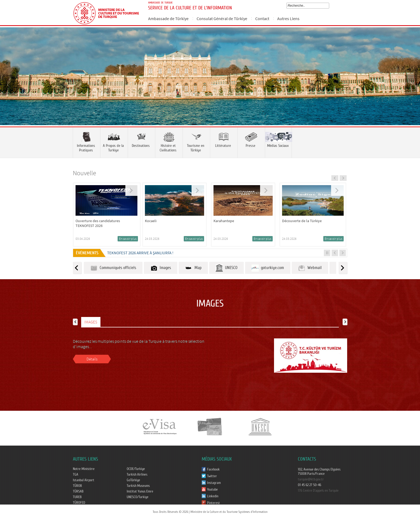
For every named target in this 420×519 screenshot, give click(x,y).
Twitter (212, 476)
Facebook (213, 469)
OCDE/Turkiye (136, 469)
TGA (76, 475)
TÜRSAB (78, 491)
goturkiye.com (268, 268)
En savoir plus (128, 239)
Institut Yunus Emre (140, 491)
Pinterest (213, 503)
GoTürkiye (133, 480)
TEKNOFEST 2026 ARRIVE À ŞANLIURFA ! (140, 253)
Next (411, 84)
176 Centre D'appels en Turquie (318, 491)
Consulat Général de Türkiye (222, 18)
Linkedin (213, 496)
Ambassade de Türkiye (168, 18)
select (329, 6)
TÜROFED (79, 503)
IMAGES (91, 322)
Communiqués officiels (113, 268)
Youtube (212, 490)
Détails (92, 359)
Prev (9, 84)
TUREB (77, 497)
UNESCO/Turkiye (138, 497)
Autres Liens (288, 18)
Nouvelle (85, 173)
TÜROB (77, 486)
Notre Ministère (84, 469)
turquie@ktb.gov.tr (311, 479)
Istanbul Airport (84, 480)
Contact (262, 18)
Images (161, 268)
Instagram (214, 483)
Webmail (310, 268)
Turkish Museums (138, 486)
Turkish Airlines (137, 475)
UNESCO (226, 268)
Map (193, 268)
